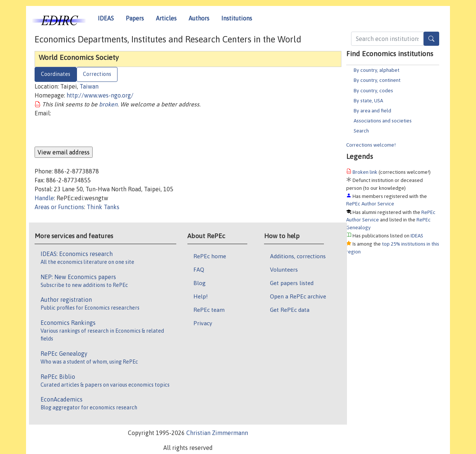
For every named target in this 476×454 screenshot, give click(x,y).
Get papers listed (292, 283)
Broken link (365, 172)
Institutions (237, 18)
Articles (166, 18)
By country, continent (377, 80)
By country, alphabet (377, 70)
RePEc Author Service (370, 204)
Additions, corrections (298, 256)
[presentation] (91, 132)
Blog (200, 283)
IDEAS (106, 18)
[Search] (431, 39)
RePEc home (210, 256)
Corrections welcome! (371, 145)
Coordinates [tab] (56, 74)
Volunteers (284, 269)
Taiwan (89, 86)
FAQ (199, 269)
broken (108, 104)
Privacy (203, 323)
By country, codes (373, 90)
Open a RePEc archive (298, 296)
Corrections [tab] (97, 74)
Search (361, 131)
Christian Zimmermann (217, 433)
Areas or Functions (59, 207)
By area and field (372, 111)
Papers (135, 18)
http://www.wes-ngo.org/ (100, 95)
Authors (199, 18)
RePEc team (209, 310)
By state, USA (368, 100)
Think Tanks (103, 207)
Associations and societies (383, 121)
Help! (201, 296)
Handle (44, 198)
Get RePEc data (290, 310)
